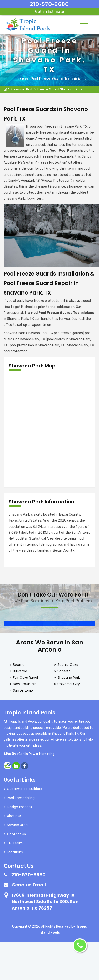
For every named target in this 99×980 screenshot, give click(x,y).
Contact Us (16, 834)
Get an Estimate (49, 12)
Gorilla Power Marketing (36, 754)
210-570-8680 (49, 4)
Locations (15, 852)
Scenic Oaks (68, 665)
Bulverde (20, 671)
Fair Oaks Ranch (26, 678)
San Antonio (23, 690)
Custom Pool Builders (24, 789)
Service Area (17, 825)
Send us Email (29, 885)
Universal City (69, 684)
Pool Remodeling (21, 798)
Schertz (64, 671)
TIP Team (15, 843)
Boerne (19, 665)
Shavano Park (22, 89)
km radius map (49, 429)
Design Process (19, 807)
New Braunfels (25, 684)
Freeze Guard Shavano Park (60, 89)
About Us (14, 816)
